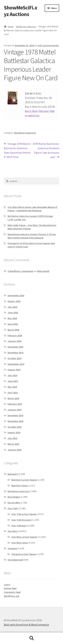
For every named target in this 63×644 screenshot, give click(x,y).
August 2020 (14, 301)
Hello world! (43, 271)
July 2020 (12, 307)
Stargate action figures (24, 554)
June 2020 (13, 313)
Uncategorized (15, 560)
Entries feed (10, 588)
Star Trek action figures (24, 514)
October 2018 (14, 427)
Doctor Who (14, 503)
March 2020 (13, 330)
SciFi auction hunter (48, 45)
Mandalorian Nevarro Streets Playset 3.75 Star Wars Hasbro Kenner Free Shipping (32, 236)
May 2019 (12, 387)
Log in (7, 585)
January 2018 (14, 450)
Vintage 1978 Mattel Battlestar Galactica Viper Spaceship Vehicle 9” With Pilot (17, 150)
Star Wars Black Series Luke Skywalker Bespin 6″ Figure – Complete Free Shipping (33, 209)
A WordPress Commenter (20, 271)
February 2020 (15, 336)
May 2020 (12, 318)
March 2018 (13, 444)
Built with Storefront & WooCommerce (26, 625)
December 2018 (15, 415)
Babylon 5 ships (20, 486)
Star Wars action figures (24, 537)
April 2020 (13, 324)
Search (32, 638)
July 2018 (12, 438)
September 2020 (16, 295)
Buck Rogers (14, 497)
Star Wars (13, 531)
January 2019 (14, 410)
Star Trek (12, 508)
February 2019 (15, 404)
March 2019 (13, 398)
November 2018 (15, 421)
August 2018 (14, 432)
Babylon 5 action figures (24, 480)
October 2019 (14, 358)
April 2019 (13, 393)
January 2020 (14, 341)
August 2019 (14, 370)
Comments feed (12, 592)
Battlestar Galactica (26, 27)
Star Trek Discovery (22, 520)
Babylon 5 (13, 474)
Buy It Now (31, 111)
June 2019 (13, 381)
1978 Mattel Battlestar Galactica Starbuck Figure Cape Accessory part (46, 150)
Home (11, 27)
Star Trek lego (19, 526)
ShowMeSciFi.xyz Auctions (20, 11)
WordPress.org (12, 596)
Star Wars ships (20, 543)
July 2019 (12, 375)
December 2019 (15, 347)
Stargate (12, 548)
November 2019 (15, 353)
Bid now (44, 111)
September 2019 (16, 364)
